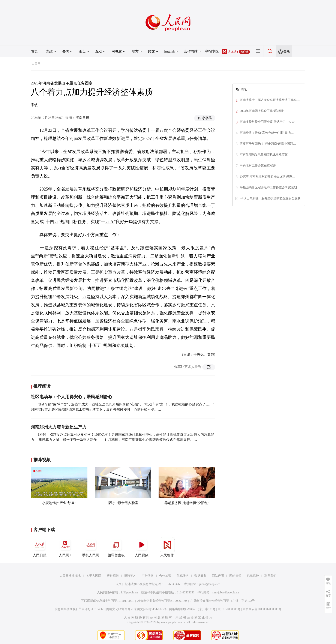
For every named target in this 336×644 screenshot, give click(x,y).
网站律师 (235, 576)
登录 (287, 51)
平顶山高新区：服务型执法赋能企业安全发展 (270, 198)
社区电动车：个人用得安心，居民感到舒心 (72, 397)
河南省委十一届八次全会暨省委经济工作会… (270, 100)
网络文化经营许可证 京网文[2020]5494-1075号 (137, 609)
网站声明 (218, 576)
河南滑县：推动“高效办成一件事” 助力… (267, 133)
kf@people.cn (130, 592)
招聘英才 (130, 576)
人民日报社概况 (70, 576)
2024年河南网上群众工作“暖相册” (262, 111)
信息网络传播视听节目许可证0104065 (79, 609)
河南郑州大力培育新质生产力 (59, 427)
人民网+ (65, 547)
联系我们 (270, 576)
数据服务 (200, 576)
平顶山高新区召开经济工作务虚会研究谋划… (270, 187)
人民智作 (167, 547)
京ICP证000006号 (229, 609)
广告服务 (148, 576)
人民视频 (142, 547)
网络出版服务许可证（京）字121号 (192, 609)
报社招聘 (113, 576)
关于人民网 (94, 576)
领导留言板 (116, 547)
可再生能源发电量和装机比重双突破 (264, 155)
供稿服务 (183, 576)
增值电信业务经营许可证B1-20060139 (162, 601)
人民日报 (40, 547)
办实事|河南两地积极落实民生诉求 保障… (267, 176)
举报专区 (212, 51)
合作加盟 (165, 576)
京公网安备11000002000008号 (262, 609)
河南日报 (82, 118)
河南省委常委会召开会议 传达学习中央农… (269, 122)
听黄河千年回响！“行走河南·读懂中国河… (268, 144)
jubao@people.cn (210, 584)
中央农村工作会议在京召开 (258, 166)
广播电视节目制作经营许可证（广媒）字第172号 (223, 601)
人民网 (36, 64)
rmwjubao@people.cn (226, 592)
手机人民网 (91, 547)
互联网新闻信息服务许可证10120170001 (107, 601)
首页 (34, 51)
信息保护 (253, 576)
